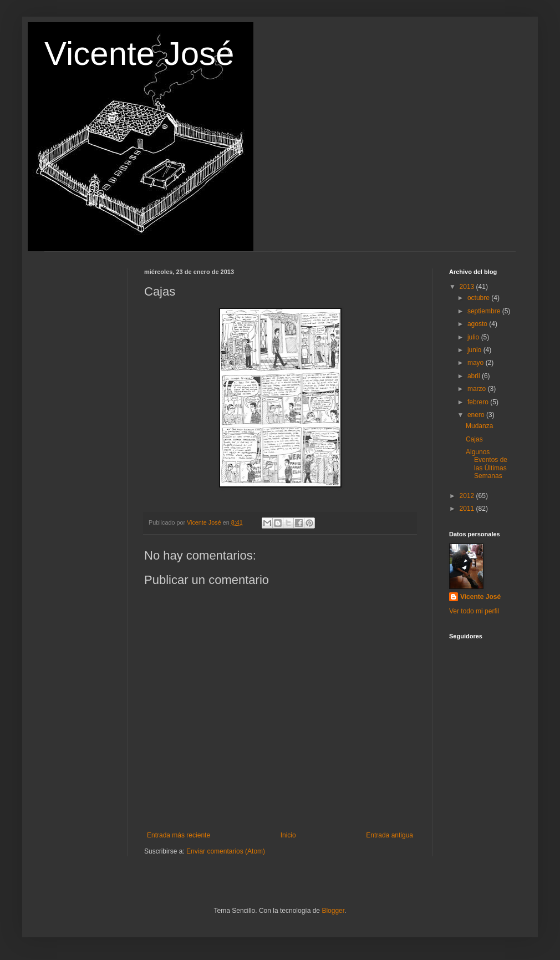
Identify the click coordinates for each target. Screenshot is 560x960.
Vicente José (139, 54)
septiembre (485, 311)
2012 (468, 496)
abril (475, 376)
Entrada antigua (390, 835)
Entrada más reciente (179, 835)
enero (477, 415)
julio (474, 337)
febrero (479, 402)
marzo (478, 389)
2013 (468, 287)
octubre (479, 298)
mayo (477, 363)
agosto (478, 324)
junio (475, 350)
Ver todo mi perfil (474, 611)
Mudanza (479, 426)
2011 (468, 509)
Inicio (288, 835)
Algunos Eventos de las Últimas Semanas (487, 464)
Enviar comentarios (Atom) (226, 851)
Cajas (474, 439)
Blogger (333, 911)
